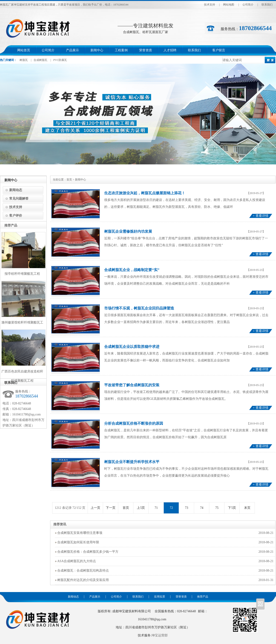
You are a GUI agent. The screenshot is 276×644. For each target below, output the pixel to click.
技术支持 (210, 5)
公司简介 (248, 5)
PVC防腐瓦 (60, 60)
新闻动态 (16, 190)
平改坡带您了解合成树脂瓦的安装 (132, 385)
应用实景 (160, 597)
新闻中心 (97, 50)
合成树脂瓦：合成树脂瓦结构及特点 (83, 571)
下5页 (232, 508)
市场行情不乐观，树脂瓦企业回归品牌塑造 (139, 308)
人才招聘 (170, 50)
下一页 (111, 508)
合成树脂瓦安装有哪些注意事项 (80, 533)
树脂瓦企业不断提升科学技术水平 (132, 462)
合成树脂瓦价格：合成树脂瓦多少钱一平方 (88, 552)
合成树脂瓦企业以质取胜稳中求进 (132, 347)
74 (202, 508)
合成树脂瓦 (40, 60)
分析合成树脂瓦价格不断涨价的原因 (134, 423)
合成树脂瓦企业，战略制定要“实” (132, 270)
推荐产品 (203, 597)
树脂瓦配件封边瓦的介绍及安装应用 (83, 580)
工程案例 (121, 50)
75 (217, 508)
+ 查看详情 (260, 216)
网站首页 (24, 50)
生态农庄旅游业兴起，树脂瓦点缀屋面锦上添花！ (145, 193)
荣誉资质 (146, 50)
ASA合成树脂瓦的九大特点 (77, 561)
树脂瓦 (24, 60)
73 (186, 508)
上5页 (141, 508)
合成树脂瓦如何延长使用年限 (78, 542)
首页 (69, 180)
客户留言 (219, 50)
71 (156, 508)
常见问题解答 (19, 199)
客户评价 (16, 216)
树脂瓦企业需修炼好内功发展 (128, 231)
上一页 (95, 508)
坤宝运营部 (160, 635)
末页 (247, 508)
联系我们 (267, 5)
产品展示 (72, 50)
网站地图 (229, 5)
